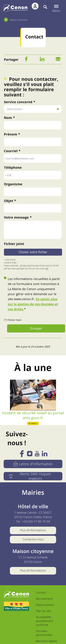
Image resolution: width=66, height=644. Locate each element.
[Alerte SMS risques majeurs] (33, 477)
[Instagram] (29, 456)
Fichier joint (14, 244)
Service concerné (18, 102)
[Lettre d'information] (33, 465)
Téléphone (13, 168)
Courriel (11, 151)
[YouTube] (37, 456)
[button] (56, 9)
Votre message (16, 218)
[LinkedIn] (42, 60)
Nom (8, 118)
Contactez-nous (33, 540)
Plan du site (43, 612)
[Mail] (58, 60)
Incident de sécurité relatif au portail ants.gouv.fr (33, 416)
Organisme (13, 185)
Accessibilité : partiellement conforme (45, 622)
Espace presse (45, 606)
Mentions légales (47, 642)
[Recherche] (43, 9)
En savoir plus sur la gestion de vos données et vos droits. (33, 304)
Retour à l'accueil (19, 20)
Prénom (11, 135)
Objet (9, 201)
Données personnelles (44, 634)
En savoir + (33, 424)
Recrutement (44, 600)
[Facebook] (26, 60)
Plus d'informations (33, 531)
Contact (41, 594)
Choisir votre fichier (33, 252)
